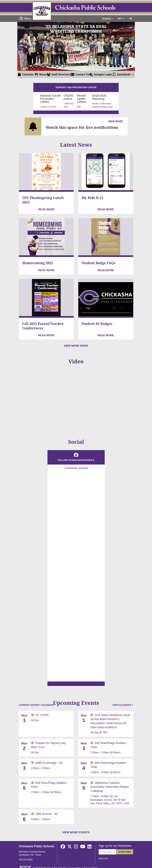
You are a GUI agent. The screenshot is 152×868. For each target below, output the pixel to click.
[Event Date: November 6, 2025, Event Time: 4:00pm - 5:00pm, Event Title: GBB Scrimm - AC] (51, 817)
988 (79, 107)
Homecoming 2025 (38, 263)
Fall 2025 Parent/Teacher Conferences (43, 326)
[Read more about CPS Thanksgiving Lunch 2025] (46, 210)
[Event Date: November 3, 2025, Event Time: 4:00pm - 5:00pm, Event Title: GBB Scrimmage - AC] (51, 766)
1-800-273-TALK (48, 107)
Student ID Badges (97, 324)
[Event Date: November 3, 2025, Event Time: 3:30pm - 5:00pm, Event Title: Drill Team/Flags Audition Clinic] (111, 748)
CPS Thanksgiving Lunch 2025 (43, 200)
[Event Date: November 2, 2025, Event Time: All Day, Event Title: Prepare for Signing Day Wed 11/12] (51, 748)
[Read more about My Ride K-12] (106, 210)
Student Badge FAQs (98, 263)
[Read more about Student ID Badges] (106, 335)
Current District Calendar (36, 705)
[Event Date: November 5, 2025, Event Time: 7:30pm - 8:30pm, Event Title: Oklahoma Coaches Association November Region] (111, 793)
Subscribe (125, 852)
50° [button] (121, 19)
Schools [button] (108, 19)
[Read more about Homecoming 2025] (46, 270)
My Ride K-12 (93, 198)
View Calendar (123, 705)
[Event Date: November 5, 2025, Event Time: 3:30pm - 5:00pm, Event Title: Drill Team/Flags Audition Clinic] (51, 788)
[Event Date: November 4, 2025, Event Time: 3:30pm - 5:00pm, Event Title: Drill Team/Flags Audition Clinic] (111, 768)
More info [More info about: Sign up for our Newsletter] (103, 858)
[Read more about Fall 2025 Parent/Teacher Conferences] (46, 335)
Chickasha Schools (76, 468)
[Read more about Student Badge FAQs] (106, 270)
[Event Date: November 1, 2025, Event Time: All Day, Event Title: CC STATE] (51, 718)
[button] (123, 74)
